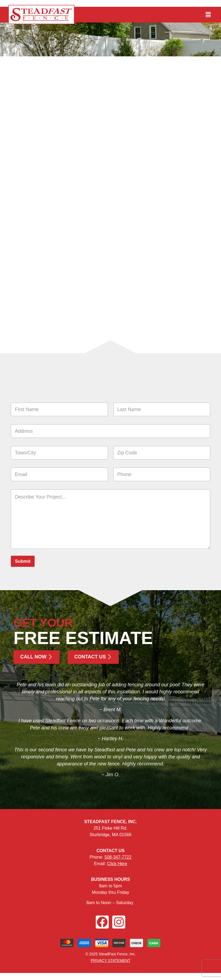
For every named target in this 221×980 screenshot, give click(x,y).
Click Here (117, 864)
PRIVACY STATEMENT (110, 960)
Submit (23, 561)
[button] (208, 15)
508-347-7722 (118, 857)
